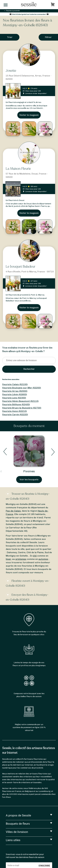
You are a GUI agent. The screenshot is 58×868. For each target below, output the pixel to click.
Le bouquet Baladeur (20, 267)
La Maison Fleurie (18, 169)
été (35, 556)
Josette (11, 71)
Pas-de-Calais (13, 511)
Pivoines (29, 471)
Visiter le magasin (29, 115)
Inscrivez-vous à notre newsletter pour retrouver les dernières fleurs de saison (25, 856)
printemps (21, 559)
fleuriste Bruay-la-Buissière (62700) (22, 408)
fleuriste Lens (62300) (14, 398)
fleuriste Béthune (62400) (16, 404)
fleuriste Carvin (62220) (15, 414)
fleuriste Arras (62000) (15, 391)
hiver (8, 559)
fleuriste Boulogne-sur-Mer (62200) (22, 388)
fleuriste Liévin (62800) (15, 394)
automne (43, 559)
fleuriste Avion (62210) (15, 411)
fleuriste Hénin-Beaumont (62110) (20, 401)
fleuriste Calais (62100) (15, 384)
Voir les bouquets (29, 479)
